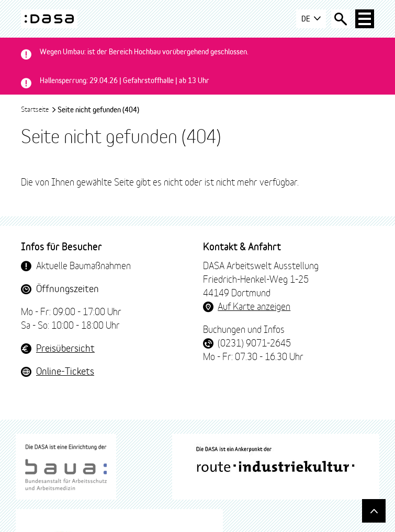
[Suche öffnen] (341, 19)
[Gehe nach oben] (374, 511)
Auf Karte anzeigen (254, 306)
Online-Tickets (65, 371)
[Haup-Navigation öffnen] (365, 19)
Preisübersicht (65, 348)
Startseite (39, 109)
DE (311, 19)
